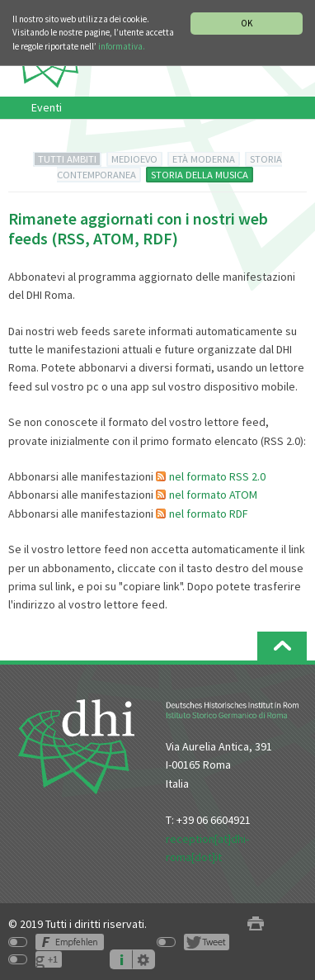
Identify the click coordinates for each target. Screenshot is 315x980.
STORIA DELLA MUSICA (200, 175)
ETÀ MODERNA (204, 159)
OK (247, 23)
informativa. (122, 46)
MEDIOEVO (134, 159)
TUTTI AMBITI (67, 159)
